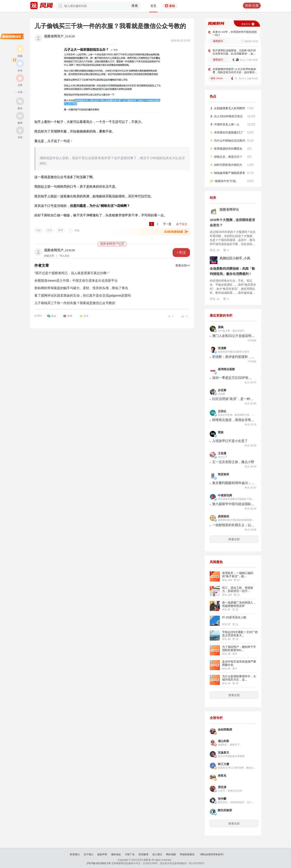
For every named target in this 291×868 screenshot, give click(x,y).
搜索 (135, 6)
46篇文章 (49, 256)
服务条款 (116, 854)
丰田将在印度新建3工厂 (229, 132)
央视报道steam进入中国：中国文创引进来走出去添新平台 (76, 281)
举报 (77, 230)
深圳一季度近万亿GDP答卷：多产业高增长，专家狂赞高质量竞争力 (233, 378)
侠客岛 (222, 776)
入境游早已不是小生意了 (230, 441)
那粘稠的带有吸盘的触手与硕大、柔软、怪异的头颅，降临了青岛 (81, 288)
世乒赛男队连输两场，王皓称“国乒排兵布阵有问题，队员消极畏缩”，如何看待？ (234, 52)
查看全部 (234, 539)
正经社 (222, 411)
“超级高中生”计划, (225, 181)
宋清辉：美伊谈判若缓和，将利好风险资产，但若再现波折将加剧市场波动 (233, 357)
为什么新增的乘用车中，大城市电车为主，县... (239, 678)
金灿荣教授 (225, 730)
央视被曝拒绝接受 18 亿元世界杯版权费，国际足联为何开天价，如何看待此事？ (235, 71)
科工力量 (224, 764)
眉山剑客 (224, 741)
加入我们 (157, 854)
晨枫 (221, 327)
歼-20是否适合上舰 (234, 617)
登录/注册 (252, 6)
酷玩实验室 (225, 810)
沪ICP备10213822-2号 (99, 863)
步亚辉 (222, 390)
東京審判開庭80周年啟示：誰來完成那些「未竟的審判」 (233, 483)
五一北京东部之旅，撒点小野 (233, 462)
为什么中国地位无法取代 (230, 141)
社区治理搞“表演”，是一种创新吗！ (233, 399)
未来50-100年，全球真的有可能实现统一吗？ (235, 33)
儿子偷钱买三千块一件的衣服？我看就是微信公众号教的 (75, 303)
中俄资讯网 (225, 495)
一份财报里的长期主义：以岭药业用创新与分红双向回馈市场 (233, 525)
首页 (153, 6)
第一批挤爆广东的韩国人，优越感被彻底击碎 (239, 604)
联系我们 (75, 854)
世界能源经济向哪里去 (228, 149)
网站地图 (171, 854)
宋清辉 (222, 348)
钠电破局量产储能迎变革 (230, 173)
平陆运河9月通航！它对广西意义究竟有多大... (240, 634)
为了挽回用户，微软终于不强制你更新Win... (239, 648)
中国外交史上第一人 (227, 124)
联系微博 (143, 854)
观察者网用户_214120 (59, 36)
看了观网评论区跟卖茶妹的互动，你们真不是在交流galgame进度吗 (83, 296)
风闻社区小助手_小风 (235, 258)
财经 (61, 230)
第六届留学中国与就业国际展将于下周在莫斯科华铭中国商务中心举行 (233, 504)
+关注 (181, 253)
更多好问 (246, 24)
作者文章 (42, 265)
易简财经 (224, 516)
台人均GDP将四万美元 (228, 116)
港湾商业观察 (226, 369)
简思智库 (224, 474)
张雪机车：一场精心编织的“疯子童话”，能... (238, 575)
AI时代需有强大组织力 (228, 165)
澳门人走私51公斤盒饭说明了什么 (233, 336)
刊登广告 (130, 854)
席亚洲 (222, 787)
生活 (50, 230)
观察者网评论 (229, 210)
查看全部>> (183, 265)
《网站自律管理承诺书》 (212, 854)
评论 (215, 250)
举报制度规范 (187, 854)
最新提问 (218, 41)
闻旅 (221, 432)
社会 (38, 230)
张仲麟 (222, 799)
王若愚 (222, 453)
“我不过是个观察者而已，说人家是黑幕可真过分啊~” (72, 273)
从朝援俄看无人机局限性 (230, 108)
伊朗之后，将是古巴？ (228, 157)
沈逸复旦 (224, 753)
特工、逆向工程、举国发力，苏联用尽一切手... (238, 589)
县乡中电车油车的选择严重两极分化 (239, 663)
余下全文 (182, 224)
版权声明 (102, 854)
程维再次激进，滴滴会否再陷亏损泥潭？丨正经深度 (233, 420)
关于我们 (89, 854)
